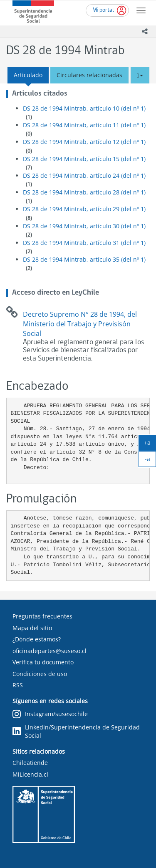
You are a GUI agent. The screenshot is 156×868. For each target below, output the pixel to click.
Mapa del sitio (32, 628)
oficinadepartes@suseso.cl (50, 651)
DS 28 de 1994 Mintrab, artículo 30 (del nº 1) (84, 226)
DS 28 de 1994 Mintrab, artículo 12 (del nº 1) (84, 142)
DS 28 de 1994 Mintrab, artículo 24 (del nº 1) (84, 175)
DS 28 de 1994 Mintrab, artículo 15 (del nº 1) (84, 159)
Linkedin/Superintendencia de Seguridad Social (76, 731)
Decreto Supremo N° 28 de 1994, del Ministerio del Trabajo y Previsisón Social (80, 324)
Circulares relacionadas (89, 75)
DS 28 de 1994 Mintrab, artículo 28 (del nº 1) (84, 192)
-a (151, 461)
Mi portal (103, 10)
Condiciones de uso (40, 674)
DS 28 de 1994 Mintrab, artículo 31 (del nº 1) (84, 243)
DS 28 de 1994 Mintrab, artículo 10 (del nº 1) (84, 108)
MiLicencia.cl (30, 774)
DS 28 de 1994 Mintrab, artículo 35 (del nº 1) (84, 259)
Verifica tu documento (43, 662)
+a (150, 444)
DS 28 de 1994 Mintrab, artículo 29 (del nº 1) (84, 209)
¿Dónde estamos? (37, 639)
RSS (18, 685)
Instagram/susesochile (50, 714)
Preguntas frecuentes (42, 616)
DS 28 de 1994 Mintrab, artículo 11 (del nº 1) (84, 125)
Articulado (28, 75)
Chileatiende (30, 763)
